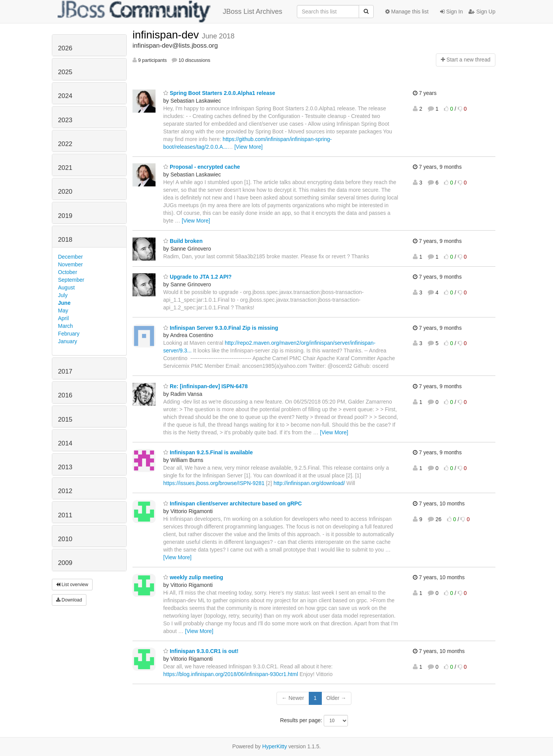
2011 (65, 515)
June (64, 303)
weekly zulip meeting (193, 577)
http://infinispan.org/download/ (309, 483)
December (70, 257)
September (71, 280)
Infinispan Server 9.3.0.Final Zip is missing (221, 328)
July (63, 295)
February (69, 334)
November (70, 264)
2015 (65, 420)
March (65, 326)
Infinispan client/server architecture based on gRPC (233, 503)
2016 (65, 395)
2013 (65, 467)
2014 (65, 443)
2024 (65, 96)
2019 (65, 216)
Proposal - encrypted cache (202, 167)
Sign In (451, 12)
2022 (65, 144)
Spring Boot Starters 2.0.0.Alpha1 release (219, 93)
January (68, 341)
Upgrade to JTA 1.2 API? (197, 277)
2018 (65, 240)
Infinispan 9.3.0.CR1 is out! (201, 651)
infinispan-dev (167, 35)
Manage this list (407, 12)
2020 (65, 192)
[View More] (248, 147)
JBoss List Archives (170, 12)
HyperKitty (275, 746)
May (63, 311)
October (68, 272)
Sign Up (482, 12)
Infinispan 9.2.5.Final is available (208, 452)
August (66, 287)
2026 (65, 48)
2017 (65, 371)
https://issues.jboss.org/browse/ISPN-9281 (214, 483)
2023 (65, 120)
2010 (65, 539)
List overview (72, 585)
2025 (65, 72)
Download (69, 600)
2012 (65, 491)
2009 (65, 563)
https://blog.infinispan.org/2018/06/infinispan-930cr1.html (231, 674)
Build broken (183, 241)
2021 (65, 168)
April (63, 318)
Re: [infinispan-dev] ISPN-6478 (205, 386)
